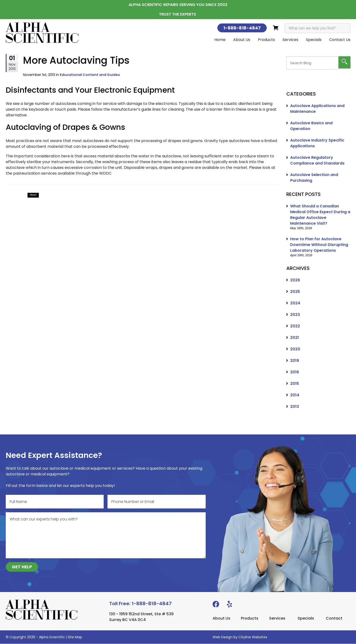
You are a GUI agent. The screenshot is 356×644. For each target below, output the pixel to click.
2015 (295, 384)
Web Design (223, 637)
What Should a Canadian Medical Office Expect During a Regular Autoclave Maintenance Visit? (320, 215)
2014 (295, 395)
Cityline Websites (253, 637)
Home (220, 40)
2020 (295, 349)
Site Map (75, 637)
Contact (334, 618)
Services (290, 40)
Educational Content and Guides (90, 75)
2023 (295, 315)
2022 (295, 326)
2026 (295, 280)
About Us (242, 40)
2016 (295, 372)
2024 (295, 303)
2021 (295, 338)
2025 (295, 292)
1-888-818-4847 (242, 28)
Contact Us (340, 40)
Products (266, 40)
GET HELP (22, 567)
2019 (295, 361)
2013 (295, 407)
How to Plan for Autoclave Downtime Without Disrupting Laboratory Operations (319, 245)
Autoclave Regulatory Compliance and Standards (317, 161)
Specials (314, 40)
